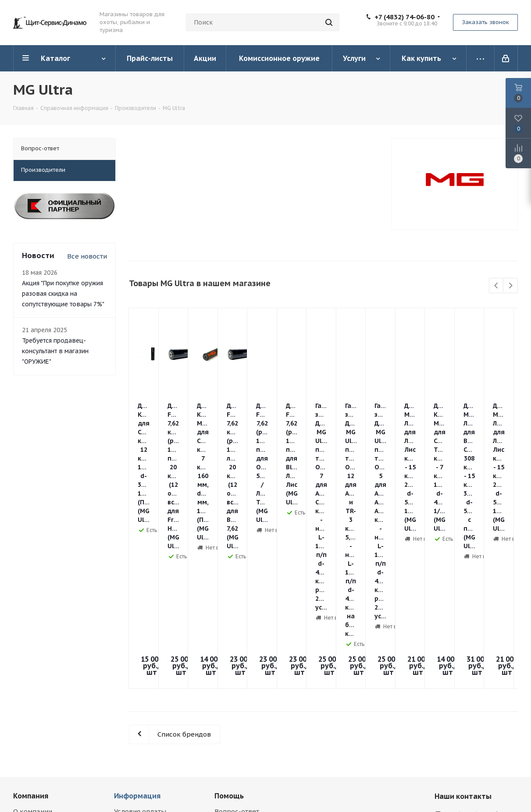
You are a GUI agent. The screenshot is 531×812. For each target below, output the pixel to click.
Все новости (87, 256)
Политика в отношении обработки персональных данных (56, 685)
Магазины (30, 665)
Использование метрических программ (52, 729)
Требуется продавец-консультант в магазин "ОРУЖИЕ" (55, 351)
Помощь (229, 625)
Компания (31, 625)
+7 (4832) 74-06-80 (404, 17)
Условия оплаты (140, 640)
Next (511, 286)
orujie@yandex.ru (478, 661)
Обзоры (227, 665)
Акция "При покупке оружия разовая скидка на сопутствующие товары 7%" (63, 294)
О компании (33, 640)
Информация (137, 625)
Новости (27, 653)
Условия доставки (143, 653)
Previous (497, 286)
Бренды (228, 653)
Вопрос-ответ (237, 640)
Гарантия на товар (144, 665)
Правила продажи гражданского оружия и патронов (153, 685)
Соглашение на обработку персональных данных (56, 709)
